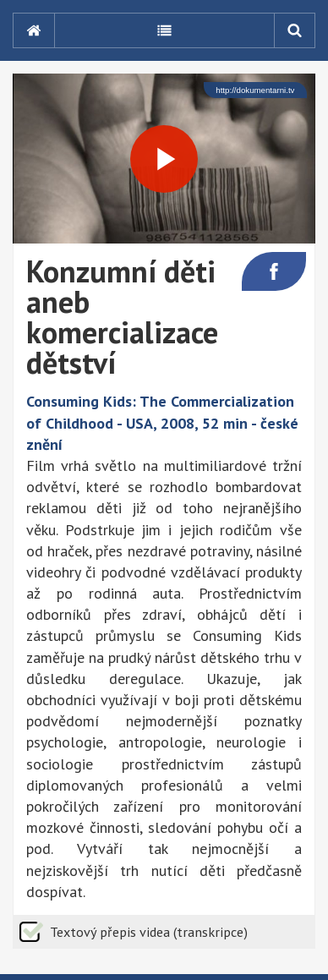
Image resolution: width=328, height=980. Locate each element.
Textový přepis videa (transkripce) (149, 932)
